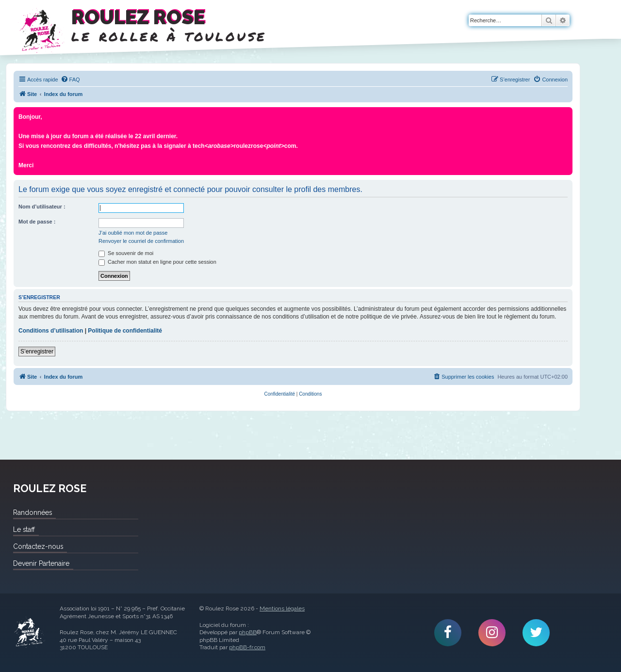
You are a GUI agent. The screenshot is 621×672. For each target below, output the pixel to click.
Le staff (24, 529)
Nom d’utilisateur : (42, 207)
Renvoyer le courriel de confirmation (141, 241)
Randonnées (33, 512)
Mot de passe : (37, 222)
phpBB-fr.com (247, 647)
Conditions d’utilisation (51, 331)
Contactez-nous (38, 546)
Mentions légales (282, 608)
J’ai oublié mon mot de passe (133, 233)
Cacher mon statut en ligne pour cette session (157, 262)
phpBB (248, 632)
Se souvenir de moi (126, 253)
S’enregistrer (37, 352)
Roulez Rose (29, 633)
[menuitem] (70, 80)
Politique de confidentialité (125, 331)
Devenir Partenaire (41, 563)
